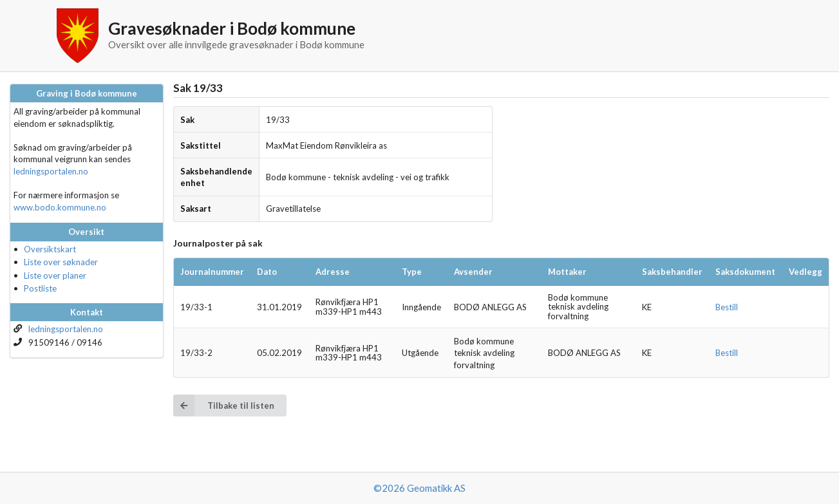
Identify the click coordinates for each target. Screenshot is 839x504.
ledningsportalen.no (51, 171)
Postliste (40, 288)
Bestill (727, 307)
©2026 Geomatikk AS (419, 488)
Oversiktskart (50, 249)
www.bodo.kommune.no (60, 207)
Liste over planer (55, 275)
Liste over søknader (61, 262)
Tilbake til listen (224, 405)
